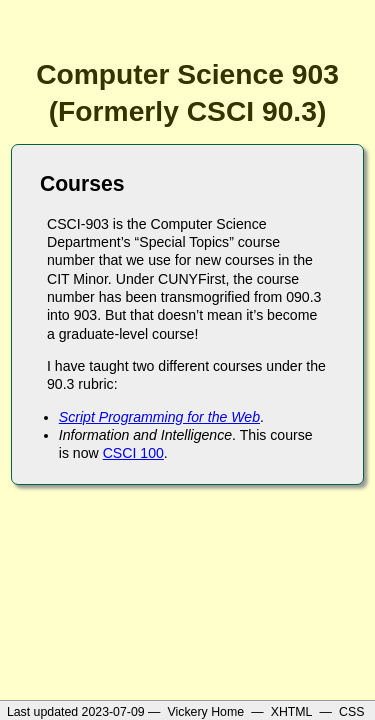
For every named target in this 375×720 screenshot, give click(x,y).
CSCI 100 (133, 453)
